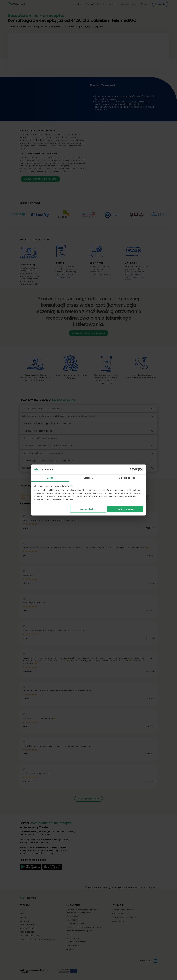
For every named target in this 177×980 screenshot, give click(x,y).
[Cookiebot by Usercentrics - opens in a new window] (132, 469)
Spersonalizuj (88, 509)
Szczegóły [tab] (88, 478)
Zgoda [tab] (50, 478)
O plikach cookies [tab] (127, 478)
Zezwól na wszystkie (125, 509)
